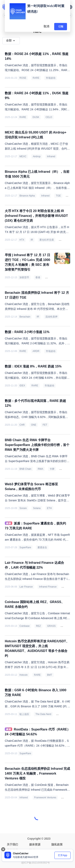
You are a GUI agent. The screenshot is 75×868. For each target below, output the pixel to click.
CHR (22, 425)
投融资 (66, 798)
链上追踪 (24, 714)
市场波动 (51, 78)
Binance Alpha (27, 196)
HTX (22, 240)
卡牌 (52, 469)
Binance (62, 714)
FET (45, 425)
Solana (37, 508)
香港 (38, 277)
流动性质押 (51, 317)
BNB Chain (25, 469)
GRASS (51, 626)
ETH (49, 508)
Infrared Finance (48, 587)
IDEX (22, 386)
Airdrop (37, 156)
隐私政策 (57, 844)
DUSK (36, 117)
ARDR (36, 351)
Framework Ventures (45, 798)
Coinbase (24, 626)
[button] (70, 7)
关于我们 (12, 844)
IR (32, 240)
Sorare (23, 508)
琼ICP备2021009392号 (35, 863)
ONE (34, 425)
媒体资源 (35, 844)
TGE (58, 196)
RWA (40, 469)
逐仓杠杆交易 (47, 240)
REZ (38, 626)
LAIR (66, 587)
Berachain (66, 240)
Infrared (51, 156)
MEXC (23, 156)
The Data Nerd (43, 714)
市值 (70, 196)
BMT (49, 675)
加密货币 (24, 277)
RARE (36, 78)
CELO (49, 117)
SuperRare (25, 547)
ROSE (23, 78)
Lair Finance (26, 587)
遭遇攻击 (42, 547)
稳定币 (50, 277)
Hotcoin (23, 675)
